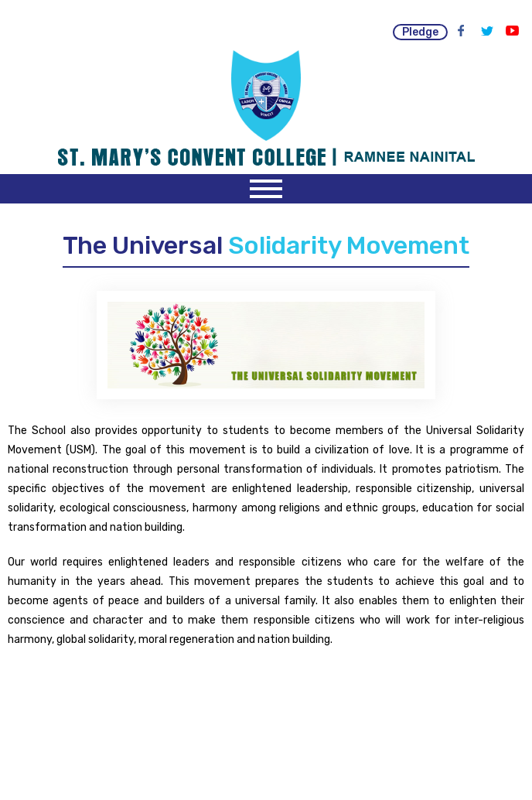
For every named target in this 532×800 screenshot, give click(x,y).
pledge (420, 32)
